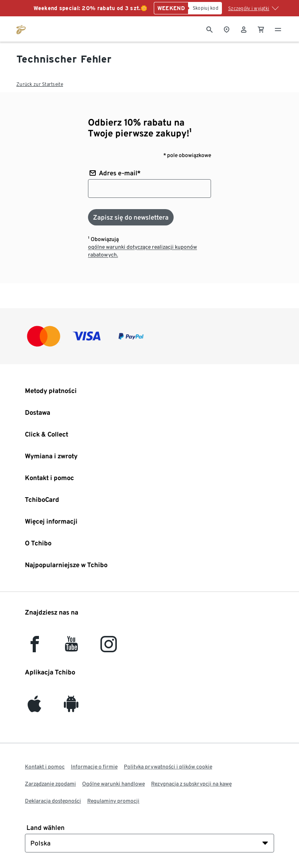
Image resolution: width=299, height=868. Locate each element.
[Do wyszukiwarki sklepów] (227, 29)
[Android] (71, 708)
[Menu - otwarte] (278, 29)
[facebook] (35, 648)
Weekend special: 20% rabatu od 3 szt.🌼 (90, 8)
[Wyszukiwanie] (209, 29)
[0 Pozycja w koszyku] (261, 29)
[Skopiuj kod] (205, 8)
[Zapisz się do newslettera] (131, 217)
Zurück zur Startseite (40, 84)
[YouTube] (72, 648)
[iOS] (34, 708)
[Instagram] (109, 648)
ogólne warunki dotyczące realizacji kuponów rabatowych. (142, 251)
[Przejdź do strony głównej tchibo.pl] (21, 29)
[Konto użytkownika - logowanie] (244, 29)
